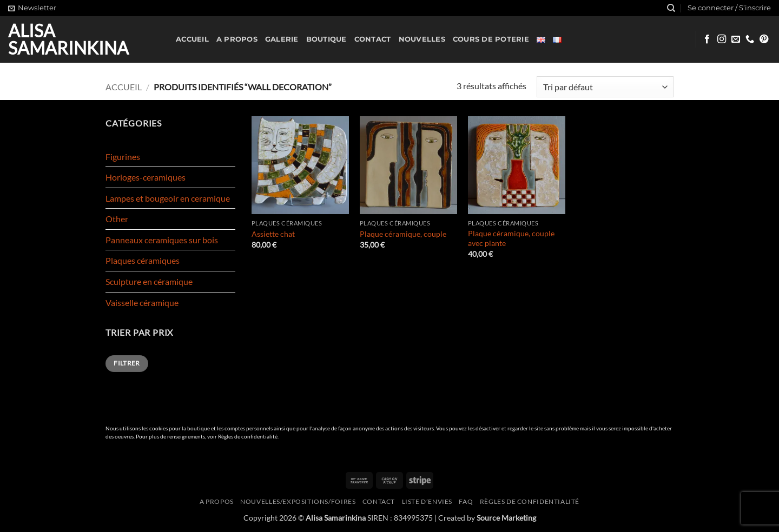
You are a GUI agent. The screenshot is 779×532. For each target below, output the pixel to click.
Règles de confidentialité (248, 437)
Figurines (123, 157)
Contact (373, 39)
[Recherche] (671, 8)
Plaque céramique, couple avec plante (511, 238)
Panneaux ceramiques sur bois (162, 240)
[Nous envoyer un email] (736, 39)
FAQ (466, 501)
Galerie (282, 39)
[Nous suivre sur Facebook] (707, 39)
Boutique (326, 39)
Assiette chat (273, 234)
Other (117, 219)
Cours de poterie (491, 39)
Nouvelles (422, 39)
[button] (32, 8)
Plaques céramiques (143, 260)
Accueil (192, 39)
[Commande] (605, 87)
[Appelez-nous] (750, 39)
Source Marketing (506, 518)
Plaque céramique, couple (403, 234)
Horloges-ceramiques (146, 177)
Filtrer (127, 363)
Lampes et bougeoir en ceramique (168, 198)
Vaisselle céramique (142, 302)
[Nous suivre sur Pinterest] (764, 39)
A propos (237, 39)
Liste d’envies (427, 501)
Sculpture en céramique (149, 281)
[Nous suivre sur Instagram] (722, 39)
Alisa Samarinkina (68, 39)
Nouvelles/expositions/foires (298, 501)
